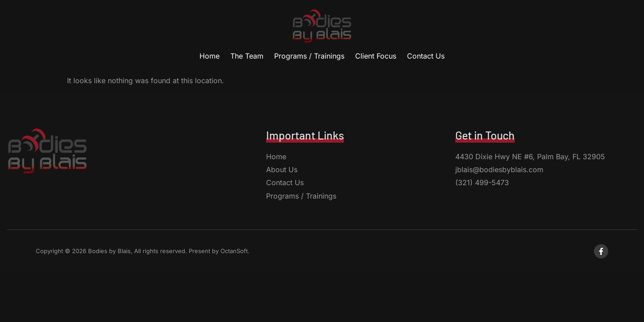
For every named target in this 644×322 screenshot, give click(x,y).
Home (210, 56)
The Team (247, 56)
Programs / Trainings (309, 56)
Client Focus (376, 56)
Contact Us (426, 56)
